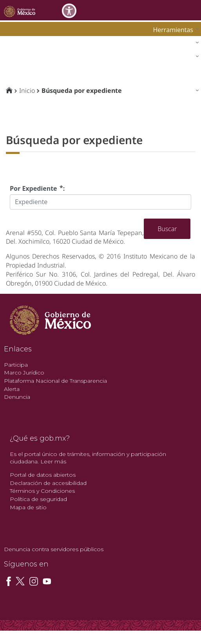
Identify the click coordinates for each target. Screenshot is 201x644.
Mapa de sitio (28, 507)
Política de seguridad (38, 499)
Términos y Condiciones (42, 491)
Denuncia (17, 397)
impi (13, 58)
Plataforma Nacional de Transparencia (55, 381)
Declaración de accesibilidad (48, 483)
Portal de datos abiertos (43, 475)
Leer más (53, 461)
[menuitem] (174, 30)
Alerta (12, 389)
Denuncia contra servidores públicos (54, 549)
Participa (16, 365)
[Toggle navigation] (194, 10)
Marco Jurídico (24, 373)
